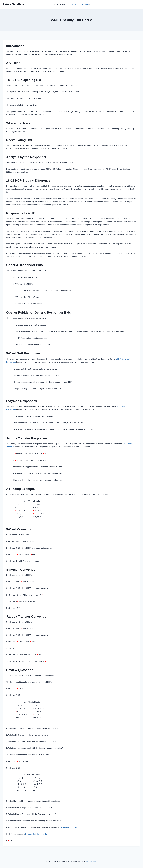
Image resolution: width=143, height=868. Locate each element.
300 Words (71, 4)
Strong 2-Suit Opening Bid (36, 834)
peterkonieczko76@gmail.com (73, 827)
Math (87, 4)
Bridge (80, 4)
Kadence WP (92, 861)
